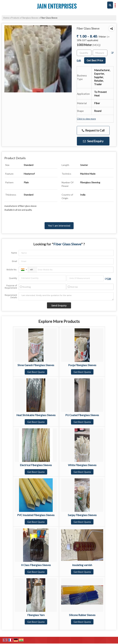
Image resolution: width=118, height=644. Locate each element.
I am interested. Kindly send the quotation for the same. (66, 296)
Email (14, 261)
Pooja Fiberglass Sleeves (82, 365)
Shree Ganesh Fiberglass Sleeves (36, 365)
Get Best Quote (36, 372)
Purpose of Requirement (11, 287)
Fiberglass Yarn (36, 615)
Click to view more (86, 119)
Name (14, 253)
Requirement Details (11, 296)
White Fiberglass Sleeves (82, 465)
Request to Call (93, 130)
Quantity (13, 278)
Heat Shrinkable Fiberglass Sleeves (36, 415)
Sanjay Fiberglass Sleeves (82, 515)
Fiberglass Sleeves (30, 18)
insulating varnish (82, 565)
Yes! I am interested (59, 226)
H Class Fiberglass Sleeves (36, 565)
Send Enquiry (93, 141)
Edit (108, 279)
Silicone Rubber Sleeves (82, 615)
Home (6, 18)
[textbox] (100, 53)
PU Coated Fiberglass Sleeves (82, 415)
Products (15, 18)
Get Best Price (95, 60)
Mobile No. (12, 270)
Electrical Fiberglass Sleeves (36, 465)
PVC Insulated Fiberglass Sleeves (36, 515)
